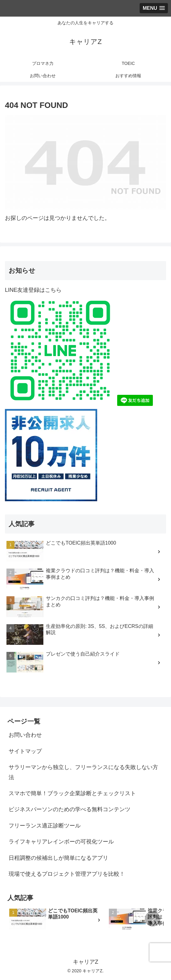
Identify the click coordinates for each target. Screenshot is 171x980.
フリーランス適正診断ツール (45, 826)
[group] (57, 920)
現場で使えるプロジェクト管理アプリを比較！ (67, 874)
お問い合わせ (25, 735)
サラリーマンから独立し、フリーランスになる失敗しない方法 (83, 772)
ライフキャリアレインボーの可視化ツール (61, 842)
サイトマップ (25, 751)
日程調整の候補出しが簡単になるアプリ (58, 858)
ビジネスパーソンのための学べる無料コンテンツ (70, 809)
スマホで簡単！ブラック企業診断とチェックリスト (72, 793)
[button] (153, 919)
